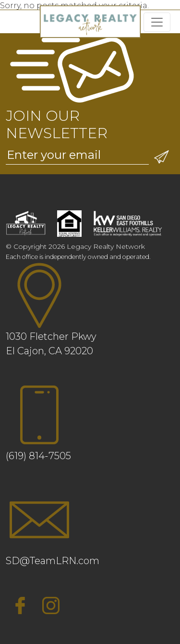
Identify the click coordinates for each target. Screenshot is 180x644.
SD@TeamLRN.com (53, 561)
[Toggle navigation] (157, 22)
